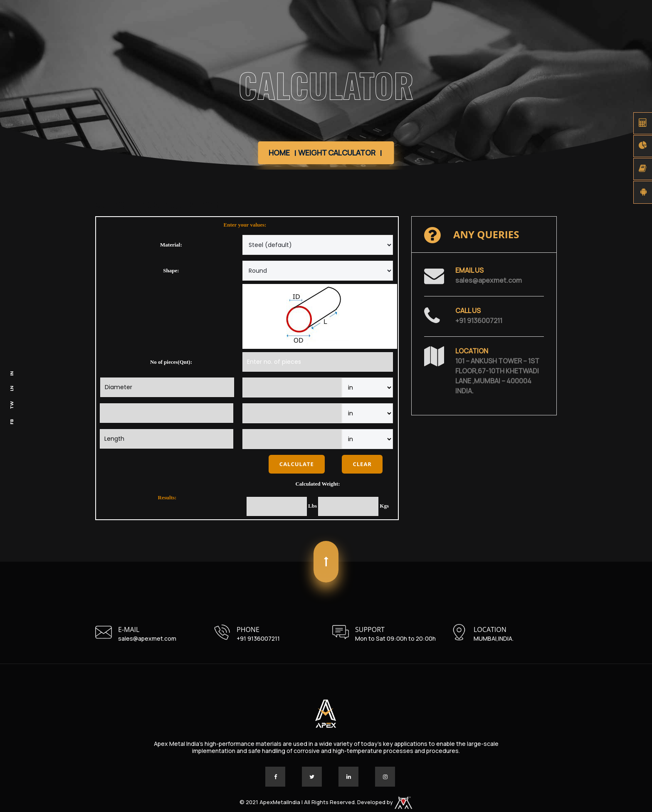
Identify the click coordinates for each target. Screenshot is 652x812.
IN (12, 374)
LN (12, 389)
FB (12, 422)
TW (12, 405)
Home (279, 153)
